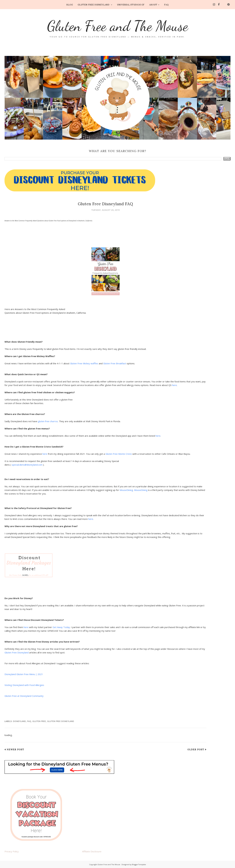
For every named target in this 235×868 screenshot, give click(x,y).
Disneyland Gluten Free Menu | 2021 (24, 674)
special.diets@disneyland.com (27, 465)
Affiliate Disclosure (92, 851)
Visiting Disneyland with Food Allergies (24, 685)
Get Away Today (61, 627)
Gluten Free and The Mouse (118, 26)
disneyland (20, 721)
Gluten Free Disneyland (17, 652)
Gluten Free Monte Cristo (119, 454)
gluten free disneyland (61, 721)
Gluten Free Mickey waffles (84, 363)
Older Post (196, 749)
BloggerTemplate (139, 864)
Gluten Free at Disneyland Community (24, 696)
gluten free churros (48, 421)
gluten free (39, 721)
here (174, 385)
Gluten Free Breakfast (115, 363)
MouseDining (126, 490)
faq (29, 721)
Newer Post (15, 749)
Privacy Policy (12, 851)
